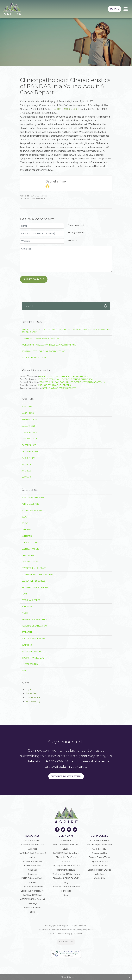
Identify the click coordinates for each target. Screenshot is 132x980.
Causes (66, 849)
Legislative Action (100, 861)
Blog (33, 199)
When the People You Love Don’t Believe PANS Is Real (66, 379)
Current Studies (31, 542)
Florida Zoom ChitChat (34, 358)
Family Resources (31, 562)
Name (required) (76, 225)
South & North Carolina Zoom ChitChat (43, 351)
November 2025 (29, 439)
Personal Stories (31, 600)
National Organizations (35, 587)
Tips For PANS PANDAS (33, 658)
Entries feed (31, 693)
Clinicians (27, 536)
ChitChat (26, 530)
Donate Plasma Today (100, 857)
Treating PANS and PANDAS (66, 866)
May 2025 (26, 477)
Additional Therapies (33, 498)
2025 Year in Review (100, 840)
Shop (66, 895)
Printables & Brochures (35, 619)
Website (72, 240)
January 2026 (28, 426)
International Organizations (38, 575)
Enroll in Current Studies (100, 870)
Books (25, 523)
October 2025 (29, 445)
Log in (28, 689)
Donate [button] (115, 9)
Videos (25, 671)
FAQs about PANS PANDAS (66, 878)
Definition (66, 840)
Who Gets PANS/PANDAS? (66, 845)
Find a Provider (32, 840)
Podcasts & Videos (32, 908)
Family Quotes (29, 555)
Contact (52, 933)
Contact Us (100, 878)
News (25, 594)
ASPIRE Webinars (30, 504)
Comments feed (33, 697)
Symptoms (27, 645)
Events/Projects (31, 549)
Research (40, 199)
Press (25, 613)
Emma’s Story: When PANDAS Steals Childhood (64, 376)
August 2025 (28, 458)
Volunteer (100, 874)
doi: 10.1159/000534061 (66, 109)
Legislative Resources (34, 581)
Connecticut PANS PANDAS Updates (40, 339)
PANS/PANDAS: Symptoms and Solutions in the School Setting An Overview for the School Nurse (66, 331)
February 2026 (29, 420)
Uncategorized (30, 664)
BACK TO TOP (66, 942)
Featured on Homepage (34, 568)
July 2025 (26, 464)
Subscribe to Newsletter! (66, 776)
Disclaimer (77, 933)
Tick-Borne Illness (31, 651)
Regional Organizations (35, 626)
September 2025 (30, 452)
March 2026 (28, 413)
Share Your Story (100, 866)
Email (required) (76, 233)
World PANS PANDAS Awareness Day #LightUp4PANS (49, 345)
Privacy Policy (64, 933)
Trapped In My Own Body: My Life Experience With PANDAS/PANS (72, 382)
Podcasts (27, 607)
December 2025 (29, 432)
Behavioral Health (32, 510)
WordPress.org (33, 702)
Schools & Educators (33, 639)
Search (106, 306)
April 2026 (27, 407)
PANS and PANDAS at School (66, 874)
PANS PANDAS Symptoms (66, 853)
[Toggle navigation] (126, 9)
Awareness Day (100, 853)
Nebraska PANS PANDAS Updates (54, 385)
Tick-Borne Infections (32, 887)
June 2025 (26, 471)
